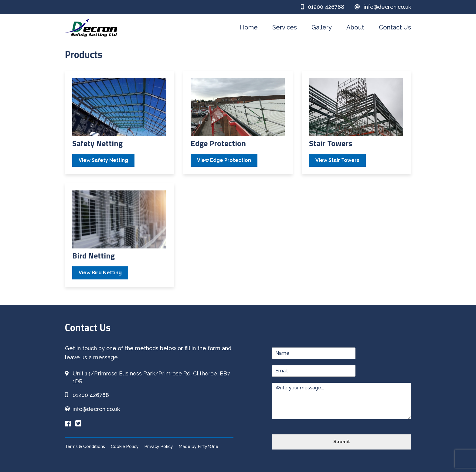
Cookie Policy (125, 446)
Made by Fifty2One (199, 446)
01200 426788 (323, 7)
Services (285, 27)
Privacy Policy (159, 446)
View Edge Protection (224, 160)
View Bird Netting (100, 273)
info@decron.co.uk (383, 7)
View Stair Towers (337, 160)
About (355, 27)
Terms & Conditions (85, 446)
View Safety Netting (103, 160)
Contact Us (395, 27)
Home (249, 27)
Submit (342, 442)
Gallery (322, 27)
